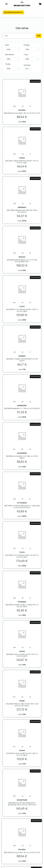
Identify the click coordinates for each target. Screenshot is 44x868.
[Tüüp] (31, 59)
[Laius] (13, 49)
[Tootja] (13, 69)
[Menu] (6, 4)
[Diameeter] (13, 59)
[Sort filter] (27, 69)
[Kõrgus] (31, 49)
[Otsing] (19, 36)
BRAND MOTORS (22, 5)
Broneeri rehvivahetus (13, 12)
